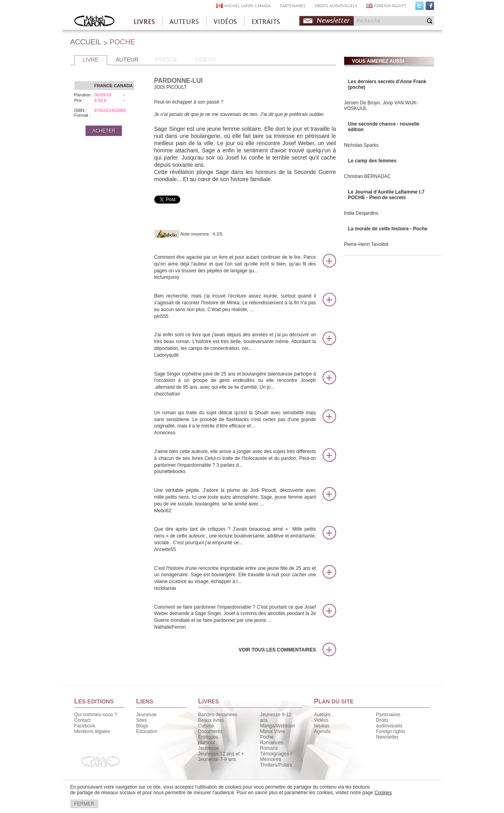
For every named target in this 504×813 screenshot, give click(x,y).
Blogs (142, 726)
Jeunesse (146, 715)
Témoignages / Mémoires (276, 757)
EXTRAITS (266, 22)
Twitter (419, 8)
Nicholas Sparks (362, 145)
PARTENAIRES (293, 6)
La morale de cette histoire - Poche (388, 229)
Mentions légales (92, 731)
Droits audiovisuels (389, 723)
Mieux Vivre (273, 731)
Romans (269, 748)
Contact (83, 720)
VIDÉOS (225, 22)
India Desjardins (361, 213)
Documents (210, 731)
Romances (272, 743)
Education (147, 731)
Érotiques (208, 737)
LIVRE (91, 60)
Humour (207, 743)
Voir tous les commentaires (277, 650)
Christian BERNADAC (368, 176)
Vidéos (321, 720)
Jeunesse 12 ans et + (221, 754)
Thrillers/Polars (276, 765)
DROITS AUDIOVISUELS (336, 6)
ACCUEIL (86, 42)
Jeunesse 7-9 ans (217, 759)
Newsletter (333, 21)
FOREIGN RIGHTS (390, 6)
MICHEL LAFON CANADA (247, 6)
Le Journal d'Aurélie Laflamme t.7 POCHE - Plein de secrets (386, 195)
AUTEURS (184, 22)
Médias (322, 726)
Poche (267, 737)
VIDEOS (205, 60)
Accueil (94, 22)
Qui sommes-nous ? (96, 715)
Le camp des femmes (372, 161)
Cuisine (206, 726)
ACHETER (104, 131)
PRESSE (167, 60)
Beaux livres (211, 720)
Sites (142, 720)
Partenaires (388, 715)
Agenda (322, 731)
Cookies (383, 793)
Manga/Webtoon (278, 726)
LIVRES (144, 22)
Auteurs (322, 715)
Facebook (430, 8)
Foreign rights (391, 731)
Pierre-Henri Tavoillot (366, 244)
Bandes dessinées (218, 715)
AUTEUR (127, 60)
